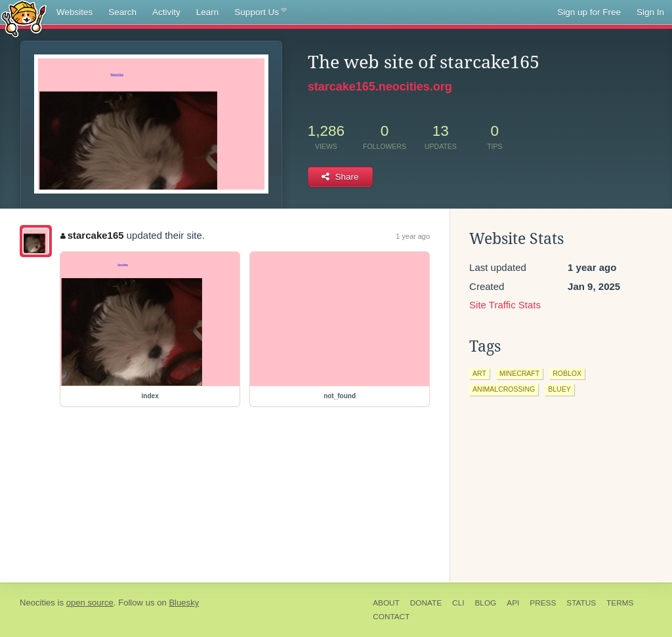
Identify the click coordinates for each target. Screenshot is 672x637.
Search (122, 12)
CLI (458, 603)
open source (90, 603)
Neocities (37, 603)
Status (581, 603)
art (479, 373)
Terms (620, 603)
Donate (426, 603)
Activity (166, 12)
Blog (485, 603)
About (386, 603)
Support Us (260, 12)
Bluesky (184, 603)
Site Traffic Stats (505, 305)
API (513, 603)
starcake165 (92, 235)
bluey (559, 389)
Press (543, 603)
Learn (208, 12)
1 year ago (413, 236)
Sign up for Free (589, 12)
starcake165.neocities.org (380, 87)
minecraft (519, 373)
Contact (391, 617)
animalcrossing (504, 389)
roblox (567, 373)
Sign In (650, 12)
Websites (74, 12)
